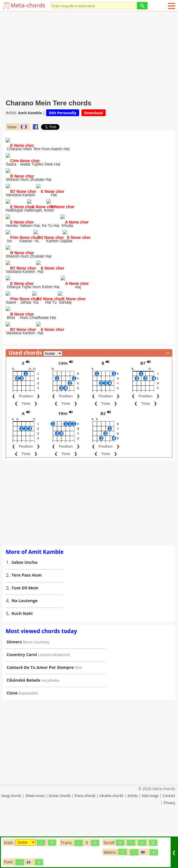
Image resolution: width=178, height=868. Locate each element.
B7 (143, 405)
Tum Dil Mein (25, 630)
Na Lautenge (25, 643)
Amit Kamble (30, 113)
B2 (103, 455)
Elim (78, 710)
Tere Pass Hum (27, 617)
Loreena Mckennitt (54, 697)
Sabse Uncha (25, 604)
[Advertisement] (89, 54)
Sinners (14, 684)
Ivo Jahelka (51, 722)
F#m (63, 455)
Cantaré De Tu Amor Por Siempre (40, 709)
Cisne (12, 735)
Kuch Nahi (22, 655)
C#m (63, 405)
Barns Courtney (36, 684)
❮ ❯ (24, 127)
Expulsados (28, 735)
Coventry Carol (22, 697)
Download (94, 113)
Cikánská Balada (23, 722)
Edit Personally (63, 113)
